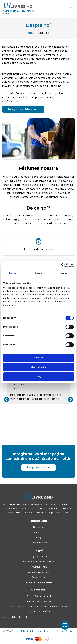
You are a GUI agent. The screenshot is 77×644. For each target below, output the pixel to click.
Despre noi (39, 527)
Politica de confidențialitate (38, 582)
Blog (38, 538)
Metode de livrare (39, 543)
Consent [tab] (14, 273)
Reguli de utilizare (38, 557)
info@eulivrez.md (42, 596)
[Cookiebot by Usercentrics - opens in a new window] (61, 265)
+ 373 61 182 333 (43, 601)
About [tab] (63, 273)
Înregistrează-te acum (23, 109)
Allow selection (38, 367)
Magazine (38, 532)
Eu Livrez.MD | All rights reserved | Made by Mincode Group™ (42, 631)
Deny (38, 377)
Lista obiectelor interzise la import (39, 562)
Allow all (39, 358)
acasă (31, 33)
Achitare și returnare (38, 572)
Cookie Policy (39, 577)
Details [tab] (39, 273)
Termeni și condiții (38, 567)
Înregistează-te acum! (38, 468)
